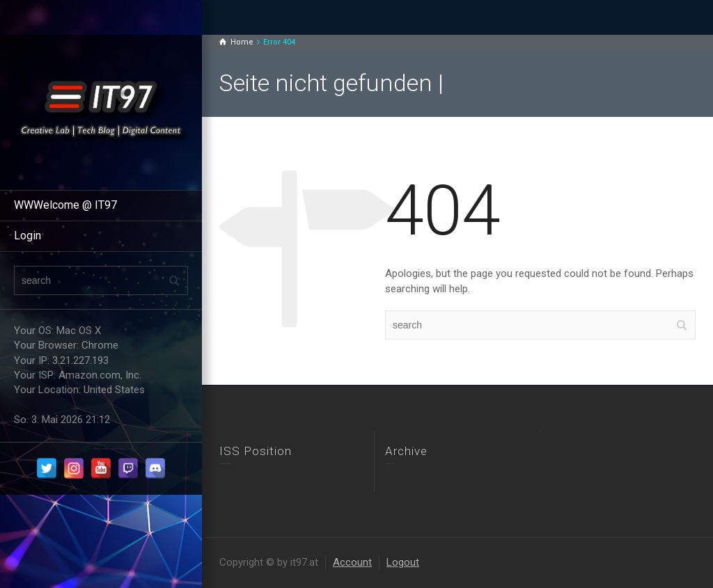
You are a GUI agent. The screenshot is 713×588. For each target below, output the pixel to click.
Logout (403, 562)
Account (352, 562)
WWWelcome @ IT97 (65, 205)
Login (28, 236)
